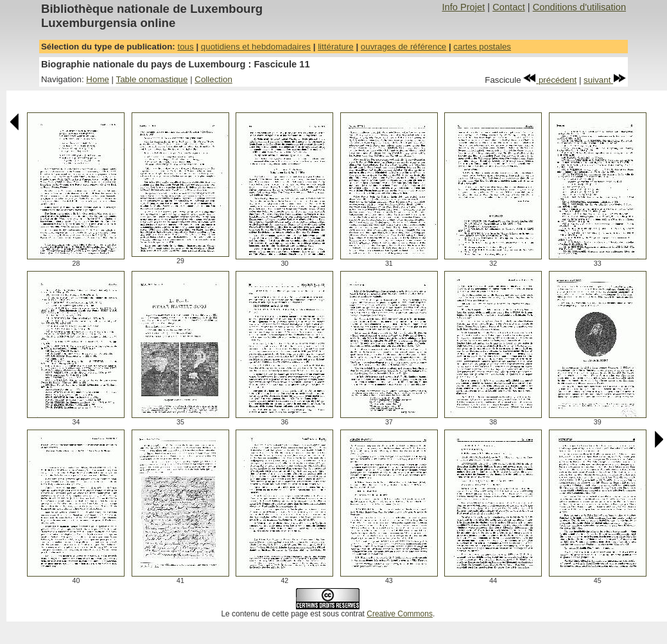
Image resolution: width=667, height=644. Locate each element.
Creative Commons (400, 614)
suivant (605, 80)
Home (98, 79)
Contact (509, 7)
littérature (336, 47)
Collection (213, 79)
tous (185, 47)
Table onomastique (152, 79)
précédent (550, 80)
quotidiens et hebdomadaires (256, 47)
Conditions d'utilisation (579, 7)
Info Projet (463, 7)
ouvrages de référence (403, 47)
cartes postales (482, 47)
